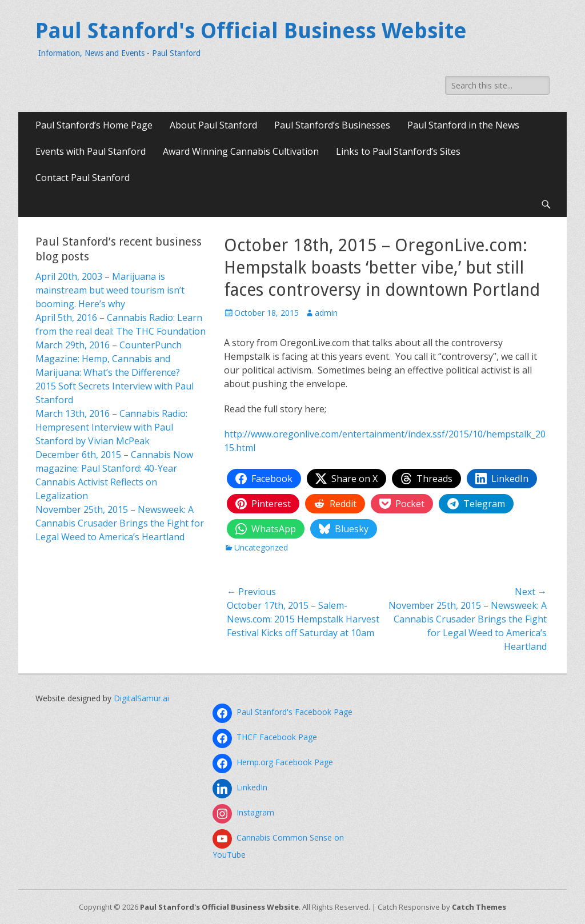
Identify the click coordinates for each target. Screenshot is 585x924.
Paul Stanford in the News (463, 125)
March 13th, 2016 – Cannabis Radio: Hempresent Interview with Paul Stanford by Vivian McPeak (111, 427)
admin (326, 313)
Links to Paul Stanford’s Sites (398, 151)
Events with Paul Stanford (91, 151)
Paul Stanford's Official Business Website (251, 31)
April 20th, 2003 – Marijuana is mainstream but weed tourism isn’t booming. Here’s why (110, 290)
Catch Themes (479, 907)
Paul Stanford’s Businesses (332, 125)
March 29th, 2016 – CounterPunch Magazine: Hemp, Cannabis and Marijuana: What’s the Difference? (109, 359)
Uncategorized (261, 547)
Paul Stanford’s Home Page (94, 125)
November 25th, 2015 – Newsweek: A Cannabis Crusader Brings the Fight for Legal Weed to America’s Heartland (120, 523)
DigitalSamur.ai (141, 698)
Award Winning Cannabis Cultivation (241, 151)
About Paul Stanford (213, 125)
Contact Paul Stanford (83, 178)
